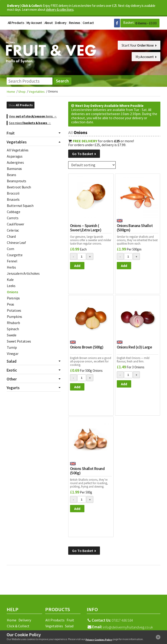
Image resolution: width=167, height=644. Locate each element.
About (49, 23)
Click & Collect (18, 558)
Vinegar (13, 354)
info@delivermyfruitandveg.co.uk (128, 559)
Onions (12, 292)
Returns (25, 594)
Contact (88, 23)
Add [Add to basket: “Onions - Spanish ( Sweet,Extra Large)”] (77, 266)
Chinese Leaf (16, 243)
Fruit (70, 552)
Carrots (13, 218)
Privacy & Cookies (20, 588)
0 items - (146, 23)
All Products (16, 23)
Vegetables (37, 92)
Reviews (75, 23)
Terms (12, 594)
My (145, 57)
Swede (12, 335)
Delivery (61, 23)
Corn (10, 249)
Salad (69, 558)
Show (21, 105)
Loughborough (103, 628)
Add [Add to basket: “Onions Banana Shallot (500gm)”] (124, 266)
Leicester (78, 628)
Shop (22, 92)
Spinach (13, 329)
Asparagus (15, 156)
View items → (33, 116)
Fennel (12, 261)
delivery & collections (60, 9)
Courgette (15, 255)
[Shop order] (92, 165)
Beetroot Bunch (19, 187)
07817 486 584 (110, 552)
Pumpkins (14, 317)
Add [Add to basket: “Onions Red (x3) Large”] (124, 361)
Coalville (17, 628)
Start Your (138, 45)
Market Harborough (135, 628)
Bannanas (14, 169)
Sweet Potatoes (19, 341)
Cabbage (13, 212)
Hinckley (57, 628)
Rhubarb (13, 323)
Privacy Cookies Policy (99, 640)
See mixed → (30, 123)
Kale (10, 280)
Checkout (14, 570)
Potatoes (14, 310)
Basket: (129, 23)
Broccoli (13, 193)
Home (11, 92)
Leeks (11, 286)
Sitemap (28, 582)
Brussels (13, 199)
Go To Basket (84, 154)
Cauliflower (16, 224)
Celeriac (13, 230)
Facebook (54, 584)
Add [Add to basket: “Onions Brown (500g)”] (77, 364)
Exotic (50, 564)
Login (11, 599)
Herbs (11, 267)
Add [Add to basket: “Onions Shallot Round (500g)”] (77, 463)
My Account (34, 23)
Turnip (12, 347)
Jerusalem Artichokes (23, 273)
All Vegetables (18, 150)
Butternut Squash (20, 206)
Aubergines (15, 162)
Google (72, 584)
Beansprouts (17, 181)
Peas (10, 304)
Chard (11, 236)
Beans (12, 175)
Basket (24, 564)
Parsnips (13, 298)
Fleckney (37, 628)
